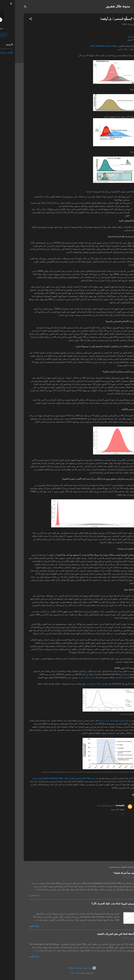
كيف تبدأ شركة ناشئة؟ (109, 873)
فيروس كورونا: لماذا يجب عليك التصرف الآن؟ (98, 903)
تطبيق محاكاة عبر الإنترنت (82, 684)
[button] (16, 19)
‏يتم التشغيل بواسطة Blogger (67, 968)
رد (108, 814)
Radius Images (60, 973)
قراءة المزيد (19, 895)
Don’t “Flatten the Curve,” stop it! (89, 46)
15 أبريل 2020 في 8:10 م (91, 806)
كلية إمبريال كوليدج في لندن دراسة (99, 721)
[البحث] (10, 7)
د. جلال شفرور (109, 49)
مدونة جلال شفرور (103, 6)
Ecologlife (105, 806)
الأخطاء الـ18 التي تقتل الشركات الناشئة (101, 934)
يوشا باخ (117, 37)
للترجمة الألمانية (107, 678)
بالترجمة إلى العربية (72, 678)
